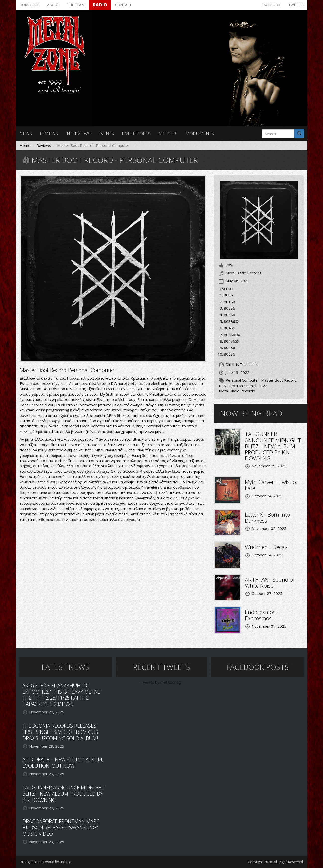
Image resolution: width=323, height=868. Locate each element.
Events (106, 134)
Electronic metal (242, 386)
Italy (223, 386)
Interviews (78, 134)
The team (76, 5)
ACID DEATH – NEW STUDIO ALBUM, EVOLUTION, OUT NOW (63, 763)
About (53, 5)
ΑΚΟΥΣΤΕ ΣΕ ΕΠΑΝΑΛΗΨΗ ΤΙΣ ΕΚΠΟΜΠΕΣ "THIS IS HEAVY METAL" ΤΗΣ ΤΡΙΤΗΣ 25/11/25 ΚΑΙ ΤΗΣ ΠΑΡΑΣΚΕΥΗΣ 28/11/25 (62, 695)
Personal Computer (242, 380)
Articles (168, 134)
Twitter (296, 5)
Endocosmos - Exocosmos (262, 615)
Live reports (136, 134)
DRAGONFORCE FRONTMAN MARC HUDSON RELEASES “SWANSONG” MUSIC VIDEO (61, 828)
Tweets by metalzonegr (161, 682)
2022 (263, 386)
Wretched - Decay (266, 547)
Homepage (29, 5)
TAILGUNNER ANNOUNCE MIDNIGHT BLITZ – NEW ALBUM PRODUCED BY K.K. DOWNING (273, 446)
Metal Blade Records (237, 391)
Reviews (49, 134)
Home (25, 145)
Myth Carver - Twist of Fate (271, 485)
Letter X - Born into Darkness (267, 517)
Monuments (200, 134)
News (26, 134)
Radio (100, 5)
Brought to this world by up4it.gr (46, 862)
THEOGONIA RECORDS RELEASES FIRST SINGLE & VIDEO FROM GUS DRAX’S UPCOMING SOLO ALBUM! (60, 732)
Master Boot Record (279, 380)
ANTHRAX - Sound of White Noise (270, 582)
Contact (123, 5)
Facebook (271, 5)
